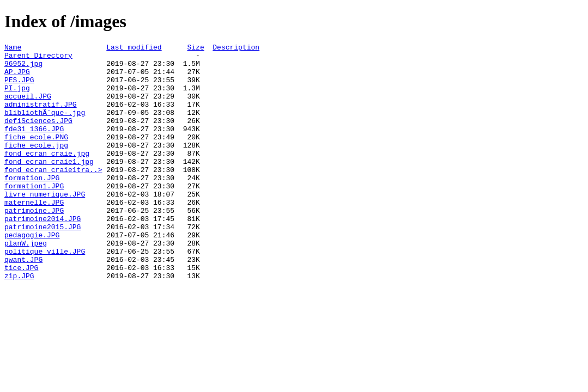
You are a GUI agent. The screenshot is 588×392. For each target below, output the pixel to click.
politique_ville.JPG (45, 293)
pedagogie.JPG (32, 274)
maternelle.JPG (34, 235)
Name (13, 48)
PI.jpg (17, 97)
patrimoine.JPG (34, 244)
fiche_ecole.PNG (36, 156)
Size (195, 48)
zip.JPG (19, 323)
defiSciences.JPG (38, 137)
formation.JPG (32, 205)
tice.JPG (21, 313)
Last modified (134, 48)
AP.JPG (17, 78)
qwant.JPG (23, 303)
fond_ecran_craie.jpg (47, 176)
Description (236, 48)
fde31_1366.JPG (34, 146)
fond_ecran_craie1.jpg (49, 186)
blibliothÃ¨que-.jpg (45, 127)
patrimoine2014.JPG (43, 254)
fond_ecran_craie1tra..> (53, 195)
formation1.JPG (34, 215)
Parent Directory (38, 58)
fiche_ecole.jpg (36, 166)
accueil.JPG (28, 107)
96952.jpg (23, 68)
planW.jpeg (26, 284)
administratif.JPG (41, 117)
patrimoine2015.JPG (43, 264)
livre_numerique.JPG (45, 225)
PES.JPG (19, 88)
